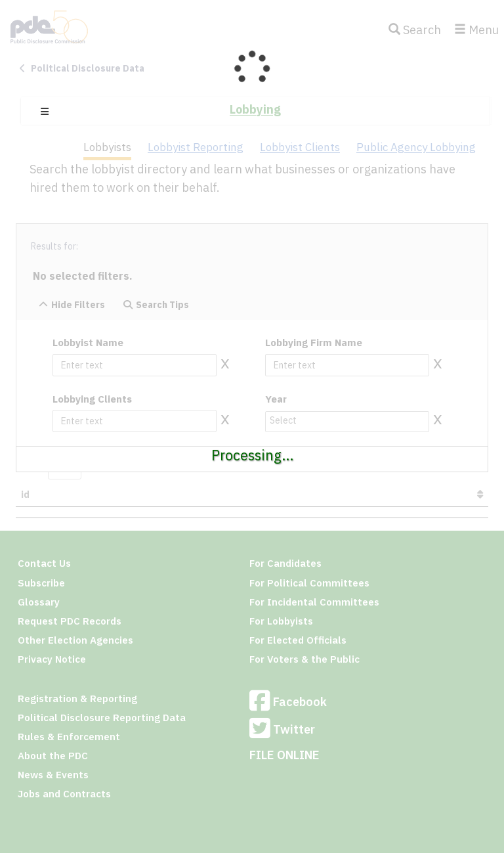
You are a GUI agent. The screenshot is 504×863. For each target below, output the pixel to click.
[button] (45, 112)
